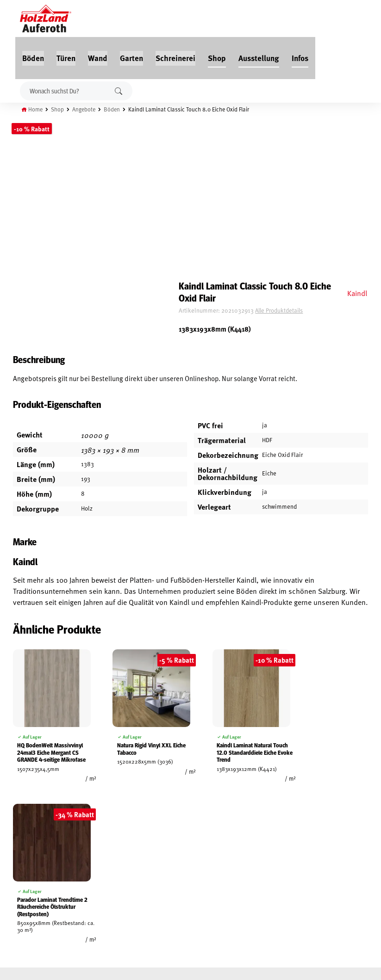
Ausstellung (310, 19)
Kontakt (77, 864)
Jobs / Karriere (85, 832)
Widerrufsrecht (27, 853)
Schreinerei (226, 19)
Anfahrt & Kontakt (160, 880)
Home (38, 71)
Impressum (20, 875)
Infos (351, 19)
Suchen (119, 52)
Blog (72, 843)
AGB (10, 843)
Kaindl (356, 100)
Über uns (78, 875)
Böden (84, 19)
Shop (268, 19)
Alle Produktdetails (299, 118)
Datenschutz (22, 864)
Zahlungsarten (26, 896)
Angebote (88, 71)
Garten (182, 19)
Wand (149, 19)
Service (75, 853)
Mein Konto (20, 832)
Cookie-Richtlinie (28, 906)
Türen (117, 19)
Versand (16, 885)
